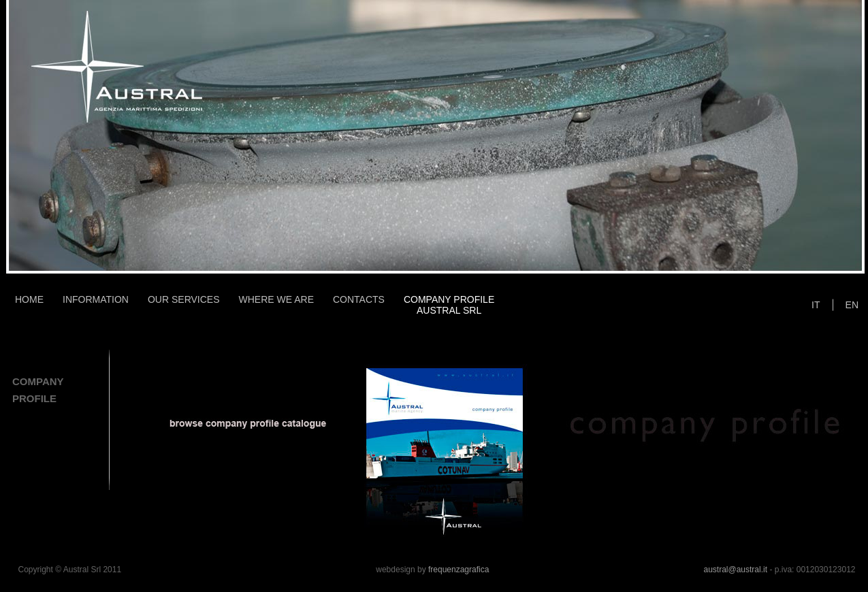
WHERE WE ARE (276, 299)
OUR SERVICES (184, 299)
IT (816, 305)
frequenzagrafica (459, 570)
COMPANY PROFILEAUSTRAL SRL (449, 305)
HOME (29, 299)
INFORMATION (96, 299)
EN (852, 305)
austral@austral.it (735, 570)
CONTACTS (359, 299)
